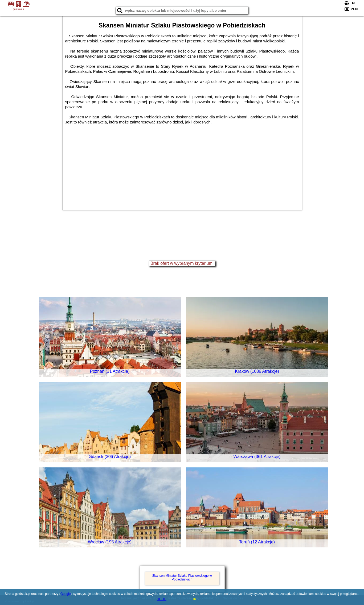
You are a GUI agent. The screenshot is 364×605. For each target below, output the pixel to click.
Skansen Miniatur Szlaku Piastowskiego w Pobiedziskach (182, 578)
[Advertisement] (182, 165)
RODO (162, 599)
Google (66, 594)
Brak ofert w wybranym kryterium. (182, 263)
